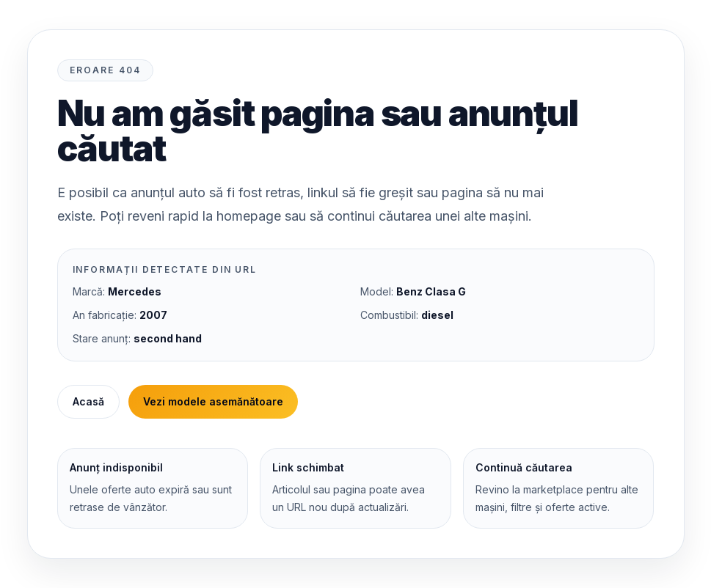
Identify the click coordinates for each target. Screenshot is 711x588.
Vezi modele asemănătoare (213, 401)
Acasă (88, 401)
